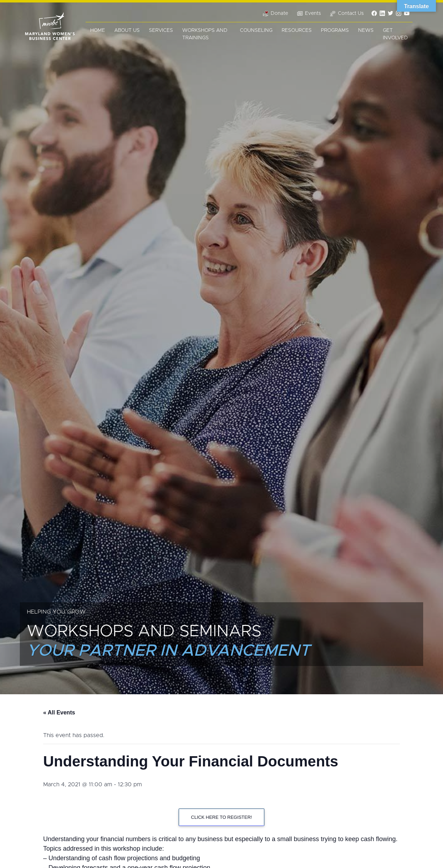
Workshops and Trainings (205, 34)
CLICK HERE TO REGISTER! (221, 817)
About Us (127, 30)
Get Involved (395, 34)
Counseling (256, 30)
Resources (297, 30)
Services (161, 30)
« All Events (59, 712)
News (366, 30)
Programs (335, 30)
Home (98, 30)
